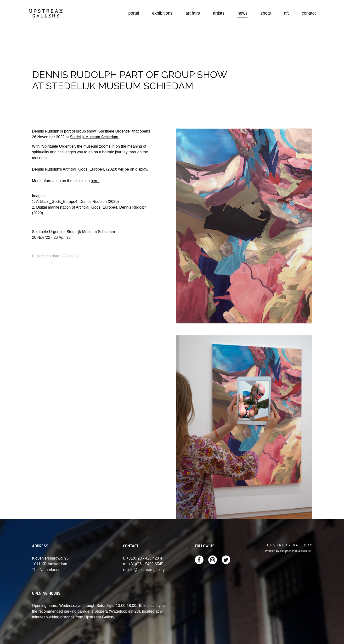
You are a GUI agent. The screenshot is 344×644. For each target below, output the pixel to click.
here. (95, 181)
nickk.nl (306, 551)
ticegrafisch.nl (289, 551)
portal (134, 13)
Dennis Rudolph (46, 131)
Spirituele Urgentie (114, 131)
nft (286, 13)
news (242, 13)
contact (309, 13)
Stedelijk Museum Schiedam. (95, 137)
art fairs (193, 13)
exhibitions (162, 13)
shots (266, 13)
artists (219, 13)
